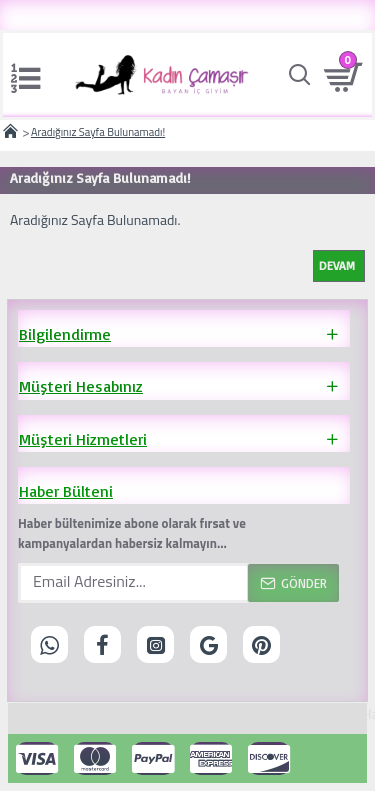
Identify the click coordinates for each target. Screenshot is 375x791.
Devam (337, 265)
